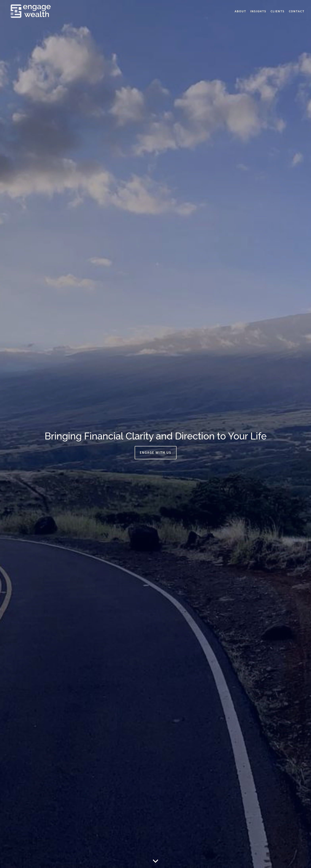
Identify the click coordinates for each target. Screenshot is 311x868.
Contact (297, 11)
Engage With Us (156, 453)
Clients (278, 11)
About (240, 11)
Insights (258, 11)
